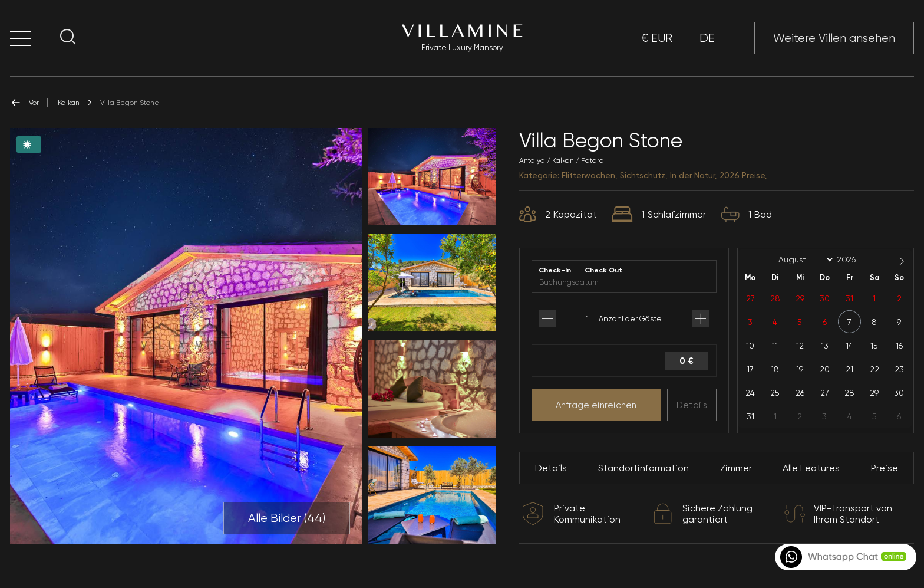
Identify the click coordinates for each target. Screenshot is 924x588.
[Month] (804, 260)
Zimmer (736, 468)
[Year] (856, 259)
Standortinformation (643, 468)
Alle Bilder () (287, 518)
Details (692, 405)
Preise (885, 468)
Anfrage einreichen (596, 405)
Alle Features (811, 468)
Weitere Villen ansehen (834, 38)
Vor (24, 103)
